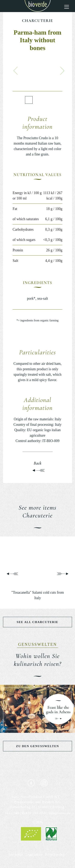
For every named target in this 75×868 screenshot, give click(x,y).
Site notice (16, 854)
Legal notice (34, 854)
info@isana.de (60, 813)
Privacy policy (55, 854)
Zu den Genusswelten (37, 746)
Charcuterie (37, 21)
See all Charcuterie (38, 622)
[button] (16, 71)
